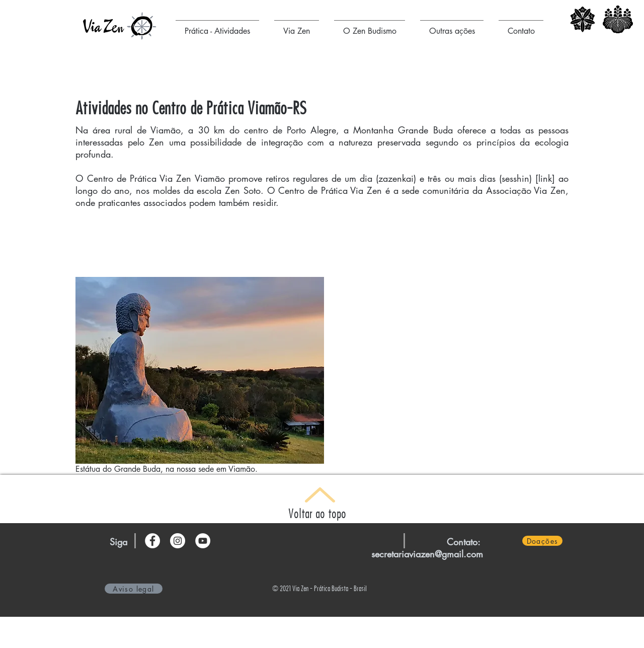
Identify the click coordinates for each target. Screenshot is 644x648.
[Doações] (542, 541)
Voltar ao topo (317, 513)
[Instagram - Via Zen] (178, 541)
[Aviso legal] (134, 589)
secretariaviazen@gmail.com (427, 554)
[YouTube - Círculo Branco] (203, 541)
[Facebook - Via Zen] (152, 541)
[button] (217, 27)
